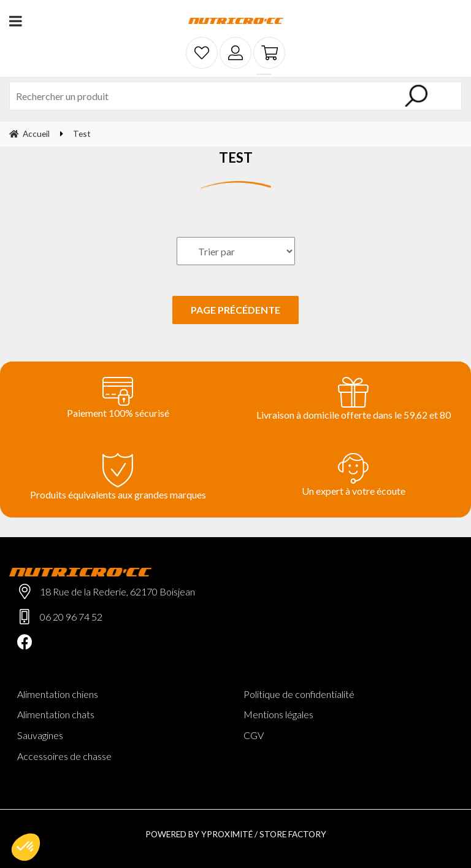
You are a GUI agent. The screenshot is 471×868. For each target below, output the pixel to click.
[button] (26, 847)
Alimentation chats (56, 714)
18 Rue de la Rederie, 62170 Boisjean (117, 591)
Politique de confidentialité (299, 694)
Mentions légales (278, 714)
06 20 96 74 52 (71, 617)
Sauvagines (40, 735)
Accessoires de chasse (64, 756)
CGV (254, 735)
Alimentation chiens (58, 694)
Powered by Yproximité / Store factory (236, 834)
